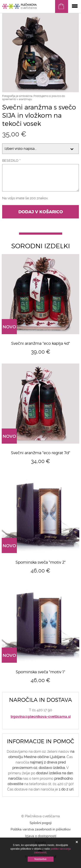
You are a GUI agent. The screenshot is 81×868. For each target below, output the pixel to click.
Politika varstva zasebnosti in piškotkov (41, 829)
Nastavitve (40, 859)
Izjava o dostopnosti (41, 836)
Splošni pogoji (41, 823)
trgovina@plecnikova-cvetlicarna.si (41, 717)
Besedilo (10, 160)
